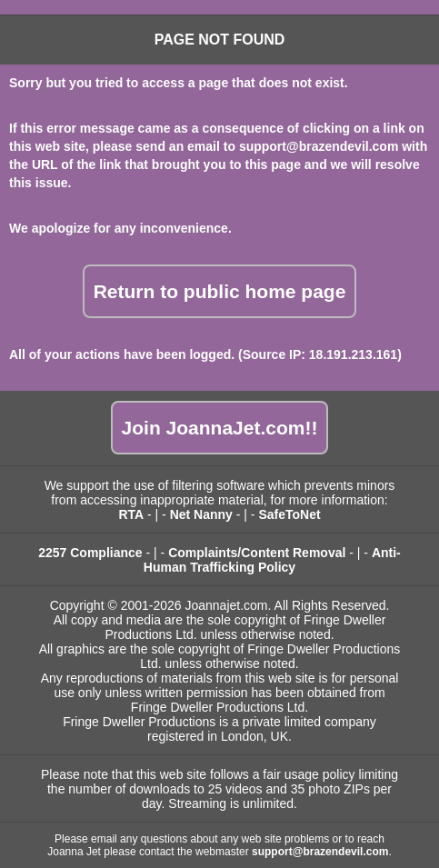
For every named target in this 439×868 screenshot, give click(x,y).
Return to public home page (220, 291)
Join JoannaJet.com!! (220, 428)
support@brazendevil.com (319, 146)
